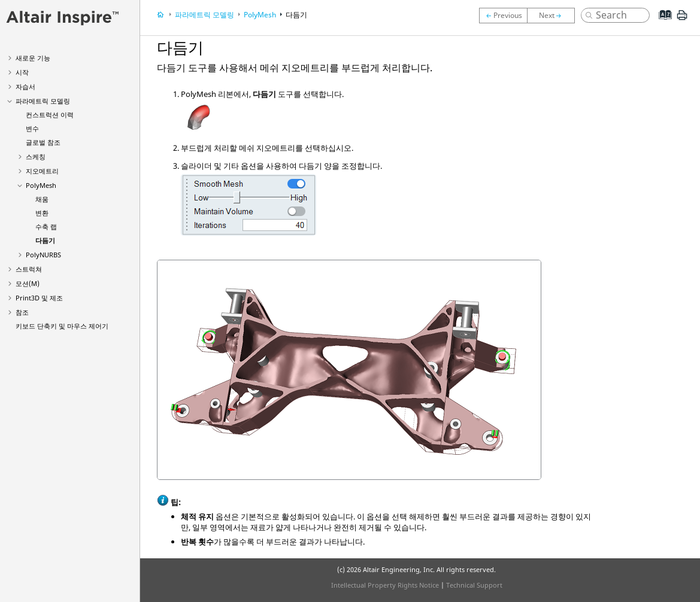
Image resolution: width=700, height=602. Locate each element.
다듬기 (45, 240)
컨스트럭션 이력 (50, 115)
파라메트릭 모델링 (43, 101)
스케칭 (36, 156)
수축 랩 (46, 226)
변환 (42, 213)
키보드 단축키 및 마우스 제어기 (62, 326)
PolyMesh (41, 185)
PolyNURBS (43, 255)
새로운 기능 (33, 58)
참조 (22, 312)
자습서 (25, 86)
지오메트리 (42, 171)
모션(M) (28, 283)
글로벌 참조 (43, 142)
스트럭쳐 (29, 269)
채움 (42, 199)
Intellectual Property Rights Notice (385, 585)
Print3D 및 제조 (39, 298)
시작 (22, 72)
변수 (32, 128)
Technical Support (474, 585)
